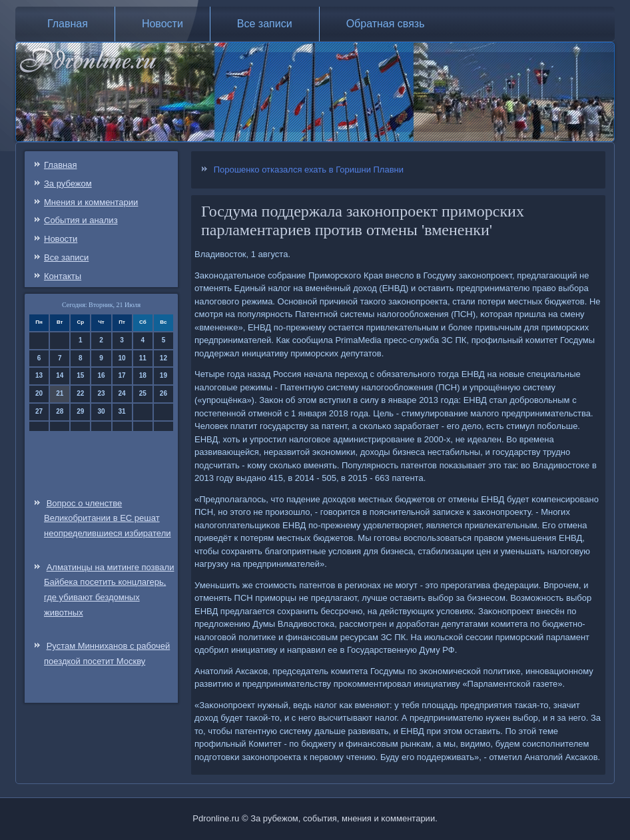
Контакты (63, 276)
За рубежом (68, 184)
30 (101, 411)
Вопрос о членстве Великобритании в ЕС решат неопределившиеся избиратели (107, 519)
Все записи (265, 24)
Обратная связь (386, 24)
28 (60, 411)
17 (122, 375)
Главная (68, 24)
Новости (162, 24)
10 (122, 358)
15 (80, 375)
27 (39, 411)
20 (39, 393)
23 (101, 393)
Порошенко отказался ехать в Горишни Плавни (309, 170)
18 (143, 375)
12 (163, 358)
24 (122, 393)
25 (143, 393)
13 (39, 375)
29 (80, 411)
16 (101, 375)
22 (80, 393)
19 (163, 375)
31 (122, 411)
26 (163, 393)
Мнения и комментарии (91, 202)
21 (60, 393)
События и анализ (81, 220)
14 (60, 375)
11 (143, 358)
